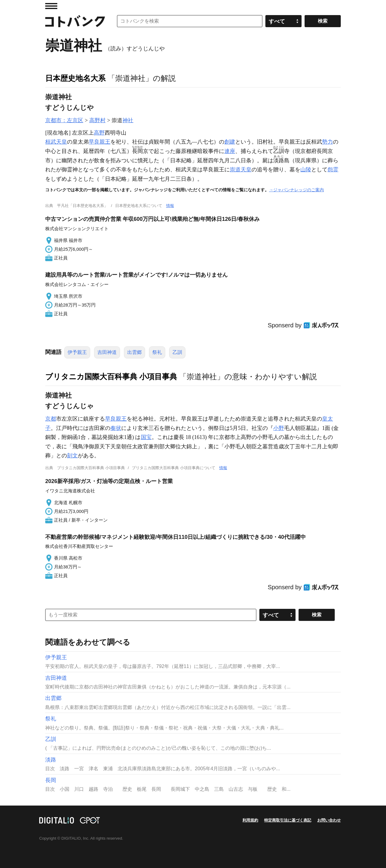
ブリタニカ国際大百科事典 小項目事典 (111, 377)
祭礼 (157, 352)
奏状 (116, 428)
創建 (230, 142)
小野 (279, 428)
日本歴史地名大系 (75, 78)
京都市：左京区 (64, 120)
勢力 (327, 142)
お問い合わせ (329, 820)
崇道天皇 (241, 170)
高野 (99, 133)
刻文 (72, 456)
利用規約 (250, 820)
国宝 (146, 437)
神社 (128, 120)
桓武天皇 (56, 142)
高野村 (97, 120)
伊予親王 (77, 352)
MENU (51, 6)
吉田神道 (107, 352)
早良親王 (100, 142)
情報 (170, 206)
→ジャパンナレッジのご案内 (296, 190)
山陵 (306, 170)
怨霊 (333, 170)
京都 (51, 419)
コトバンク (75, 21)
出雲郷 (134, 352)
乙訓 (177, 352)
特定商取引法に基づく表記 (288, 820)
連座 (230, 151)
